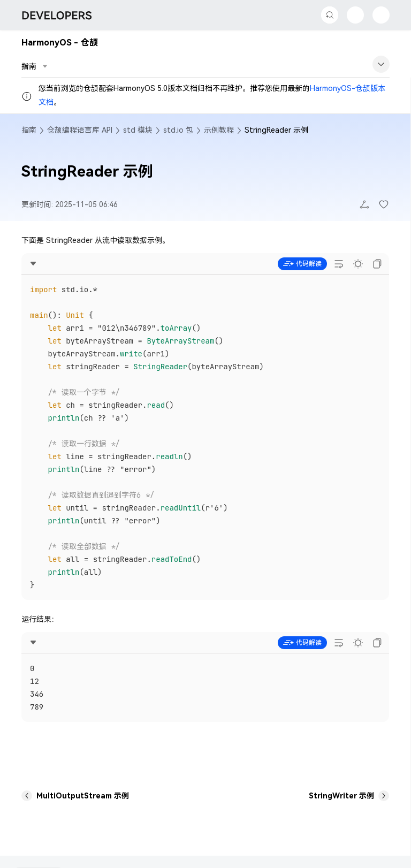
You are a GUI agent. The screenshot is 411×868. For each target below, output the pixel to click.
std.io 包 (178, 130)
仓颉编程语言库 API (80, 130)
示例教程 (219, 130)
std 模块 (138, 130)
